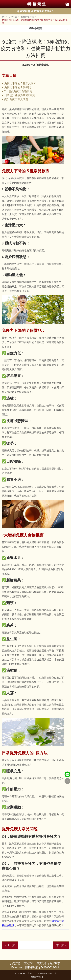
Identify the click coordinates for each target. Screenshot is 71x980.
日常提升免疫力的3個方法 (20, 95)
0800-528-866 (50, 967)
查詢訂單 (28, 963)
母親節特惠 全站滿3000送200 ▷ (36, 11)
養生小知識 (35, 28)
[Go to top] (67, 781)
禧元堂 (55, 921)
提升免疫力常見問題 (16, 99)
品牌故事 (55, 963)
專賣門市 (42, 963)
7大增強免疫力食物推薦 (18, 91)
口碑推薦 (13, 17)
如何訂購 (15, 963)
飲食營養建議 (27, 17)
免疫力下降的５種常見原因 (20, 83)
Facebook (17, 967)
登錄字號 (37, 977)
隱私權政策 (32, 967)
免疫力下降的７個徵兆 (18, 87)
